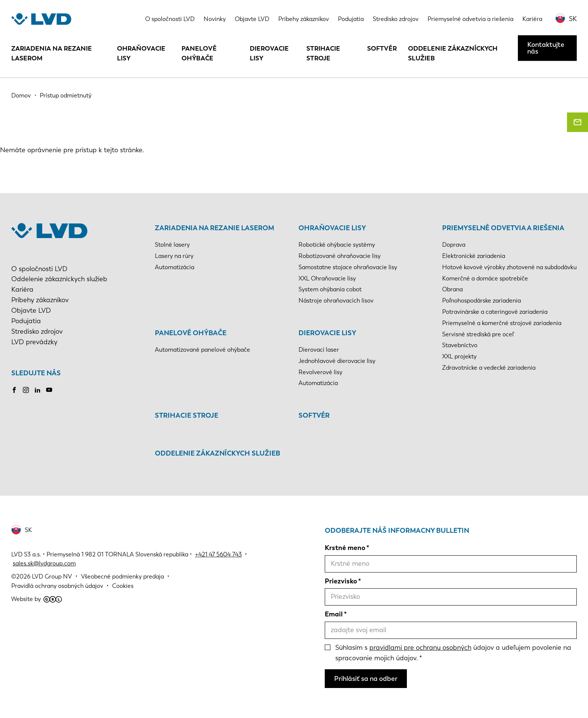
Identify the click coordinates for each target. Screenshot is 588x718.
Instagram (26, 390)
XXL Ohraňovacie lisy (327, 278)
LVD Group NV (52, 576)
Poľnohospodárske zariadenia (481, 301)
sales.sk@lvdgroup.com (44, 563)
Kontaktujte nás (546, 48)
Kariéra (532, 19)
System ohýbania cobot (330, 289)
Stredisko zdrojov (396, 19)
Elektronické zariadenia (474, 256)
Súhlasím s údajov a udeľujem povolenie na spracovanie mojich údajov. (453, 653)
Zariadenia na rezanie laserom (52, 53)
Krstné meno (345, 548)
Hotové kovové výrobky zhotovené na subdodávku (509, 267)
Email (334, 614)
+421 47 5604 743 (218, 554)
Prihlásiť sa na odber (366, 679)
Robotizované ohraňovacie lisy (340, 256)
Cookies (123, 586)
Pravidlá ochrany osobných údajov (57, 586)
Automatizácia (175, 267)
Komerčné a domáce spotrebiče (485, 278)
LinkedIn (37, 390)
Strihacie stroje (323, 53)
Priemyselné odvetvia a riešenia (470, 19)
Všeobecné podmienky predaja (122, 576)
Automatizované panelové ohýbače (202, 350)
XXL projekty (459, 356)
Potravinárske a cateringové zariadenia (495, 312)
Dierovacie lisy (269, 53)
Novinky (215, 19)
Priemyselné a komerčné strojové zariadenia (502, 323)
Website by (37, 599)
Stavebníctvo (460, 345)
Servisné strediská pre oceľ (478, 334)
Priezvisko (341, 581)
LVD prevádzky (34, 342)
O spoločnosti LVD (170, 19)
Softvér (382, 48)
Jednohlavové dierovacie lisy (337, 361)
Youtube (49, 390)
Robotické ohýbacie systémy (337, 245)
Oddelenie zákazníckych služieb (453, 53)
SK (573, 19)
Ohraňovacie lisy (141, 53)
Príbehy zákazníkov (304, 19)
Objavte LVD (252, 19)
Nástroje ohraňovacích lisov (336, 301)
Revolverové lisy (320, 372)
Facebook (14, 390)
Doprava (454, 245)
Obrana (452, 289)
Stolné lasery (172, 245)
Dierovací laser (319, 350)
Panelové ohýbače (199, 53)
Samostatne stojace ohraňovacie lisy (348, 267)
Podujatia (351, 19)
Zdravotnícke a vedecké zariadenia (489, 368)
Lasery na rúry (174, 256)
